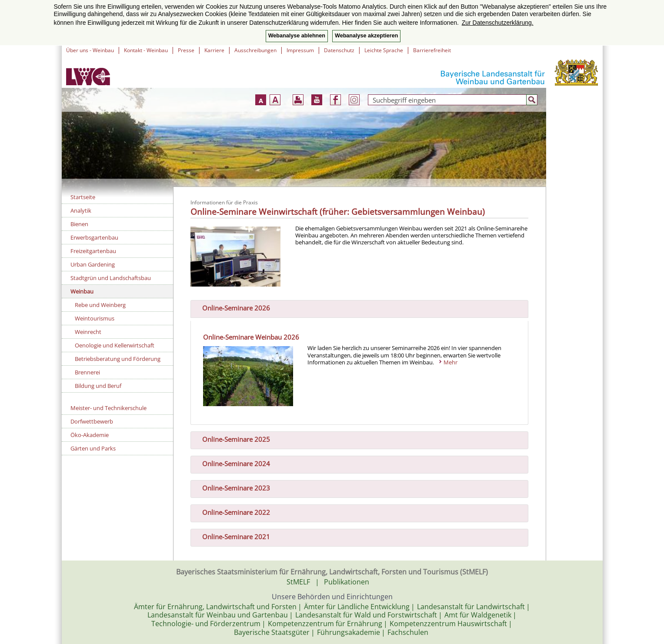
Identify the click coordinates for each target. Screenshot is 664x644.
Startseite (83, 197)
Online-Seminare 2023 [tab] (233, 487)
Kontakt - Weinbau (146, 50)
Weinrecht (88, 332)
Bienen (79, 224)
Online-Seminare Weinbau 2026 (251, 337)
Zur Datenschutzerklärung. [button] (498, 23)
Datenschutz (339, 50)
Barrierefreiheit (432, 50)
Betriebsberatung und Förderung (118, 359)
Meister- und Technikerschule (108, 408)
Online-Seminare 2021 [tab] (233, 536)
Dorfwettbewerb (92, 421)
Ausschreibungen (255, 50)
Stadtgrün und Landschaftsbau (111, 278)
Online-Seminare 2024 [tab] (233, 463)
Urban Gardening (93, 264)
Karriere (214, 50)
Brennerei (87, 372)
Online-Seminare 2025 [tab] (233, 439)
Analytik (81, 210)
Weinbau (82, 291)
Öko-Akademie (90, 435)
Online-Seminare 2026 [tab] (233, 307)
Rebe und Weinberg (100, 305)
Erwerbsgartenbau (94, 237)
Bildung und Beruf (98, 386)
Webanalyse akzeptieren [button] (366, 36)
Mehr (450, 362)
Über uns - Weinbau (90, 50)
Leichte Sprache (384, 50)
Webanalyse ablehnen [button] (297, 36)
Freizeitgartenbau (93, 251)
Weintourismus (95, 318)
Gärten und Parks (93, 448)
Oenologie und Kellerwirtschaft (115, 345)
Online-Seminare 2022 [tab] (233, 512)
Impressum (300, 50)
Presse (186, 50)
